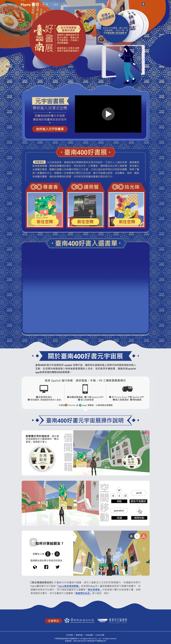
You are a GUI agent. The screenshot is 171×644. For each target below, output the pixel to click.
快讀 (65, 4)
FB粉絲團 (89, 635)
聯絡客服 (79, 635)
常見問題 (70, 635)
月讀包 (55, 4)
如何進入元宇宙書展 (50, 129)
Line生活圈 (100, 635)
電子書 (45, 4)
